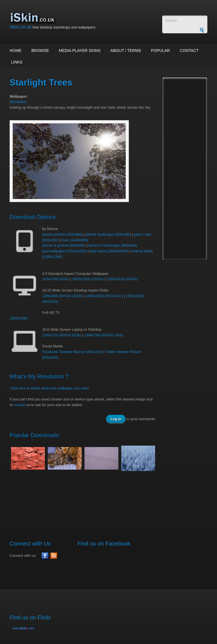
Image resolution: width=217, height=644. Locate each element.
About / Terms (126, 51)
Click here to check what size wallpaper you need (49, 388)
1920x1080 (19, 318)
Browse (40, 51)
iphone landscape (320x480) (108, 234)
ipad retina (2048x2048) (109, 251)
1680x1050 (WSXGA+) (105, 296)
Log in (116, 419)
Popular (160, 51)
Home (16, 51)
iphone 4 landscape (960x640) (113, 245)
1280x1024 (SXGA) (122, 279)
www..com (23, 628)
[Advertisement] (112, 496)
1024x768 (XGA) (56, 279)
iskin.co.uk (21, 27)
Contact (189, 51)
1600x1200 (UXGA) (88, 279)
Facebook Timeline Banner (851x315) (72, 352)
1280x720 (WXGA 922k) (62, 335)
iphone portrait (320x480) (62, 234)
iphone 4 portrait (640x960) (64, 245)
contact (20, 405)
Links (17, 62)
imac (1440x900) (75, 240)
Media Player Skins (80, 51)
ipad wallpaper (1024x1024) (64, 251)
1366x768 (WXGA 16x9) (103, 335)
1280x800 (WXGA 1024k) (63, 296)
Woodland (18, 102)
